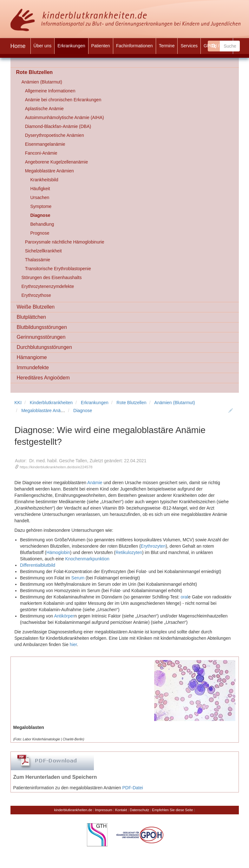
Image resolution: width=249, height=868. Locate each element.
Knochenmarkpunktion (87, 559)
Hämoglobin (58, 552)
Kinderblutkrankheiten (51, 403)
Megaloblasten (29, 727)
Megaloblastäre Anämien (46, 411)
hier (73, 644)
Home (18, 46)
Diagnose (83, 411)
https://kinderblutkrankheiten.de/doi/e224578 (56, 467)
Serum (78, 578)
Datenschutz (139, 810)
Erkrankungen (95, 403)
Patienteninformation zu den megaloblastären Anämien (67, 788)
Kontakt (121, 810)
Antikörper (64, 616)
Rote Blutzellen (131, 403)
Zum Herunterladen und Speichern (55, 777)
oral (184, 597)
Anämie (95, 483)
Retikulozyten (129, 552)
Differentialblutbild (38, 565)
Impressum (104, 810)
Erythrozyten (153, 546)
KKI (18, 403)
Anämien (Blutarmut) (174, 403)
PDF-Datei (133, 788)
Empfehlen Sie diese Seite (172, 810)
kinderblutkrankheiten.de (73, 810)
